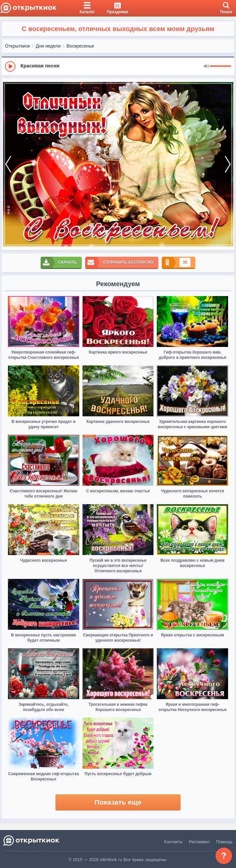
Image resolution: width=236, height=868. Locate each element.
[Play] (10, 66)
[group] (118, 66)
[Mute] (206, 66)
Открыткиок (17, 46)
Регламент (199, 842)
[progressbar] (220, 66)
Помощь (224, 842)
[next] (228, 164)
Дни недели (48, 46)
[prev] (8, 164)
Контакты (173, 842)
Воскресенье (80, 46)
